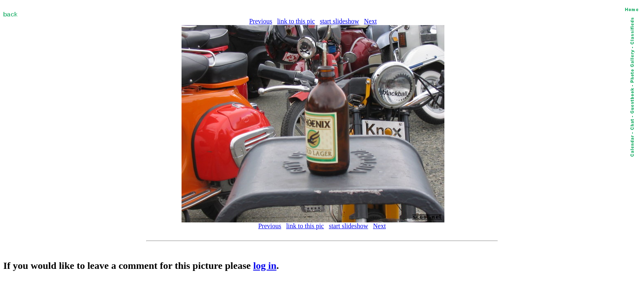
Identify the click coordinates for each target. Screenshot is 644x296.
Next (370, 21)
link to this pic (296, 21)
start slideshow (340, 21)
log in (265, 266)
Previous (261, 21)
